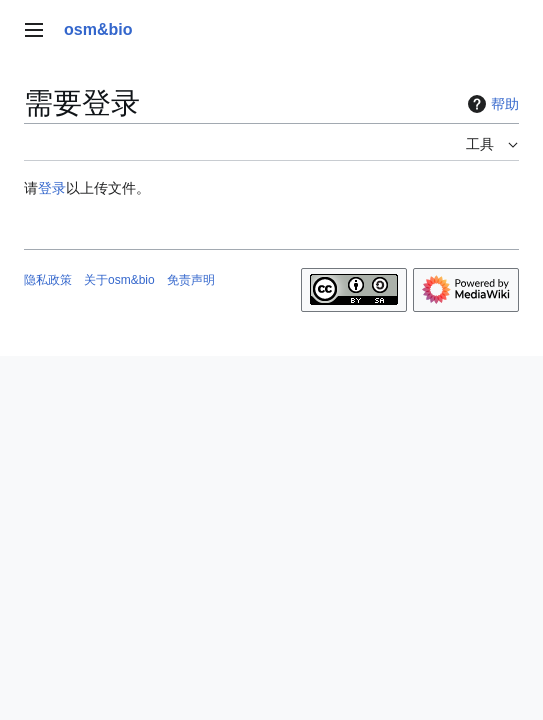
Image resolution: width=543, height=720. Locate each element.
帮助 (491, 104)
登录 (52, 188)
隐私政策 (48, 280)
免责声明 (191, 280)
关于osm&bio (119, 280)
